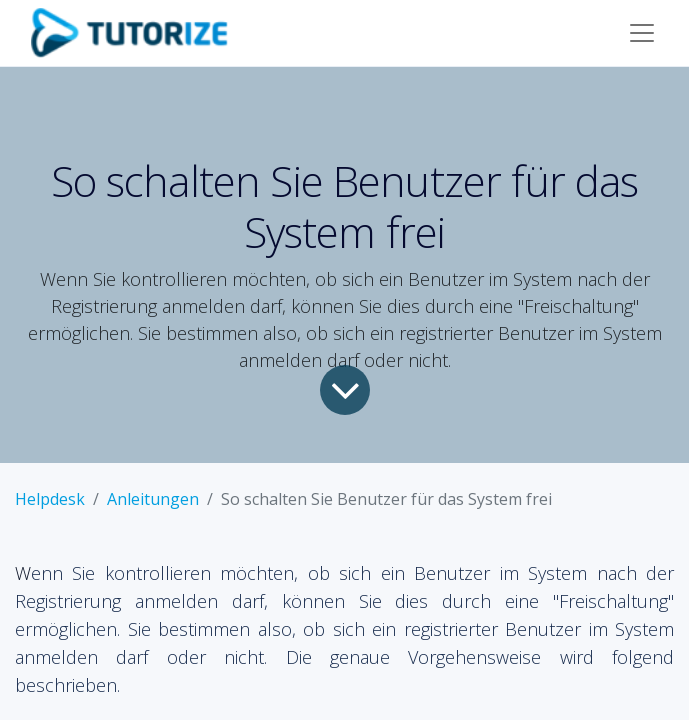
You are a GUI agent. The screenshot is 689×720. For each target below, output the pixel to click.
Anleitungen (153, 499)
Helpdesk (50, 499)
